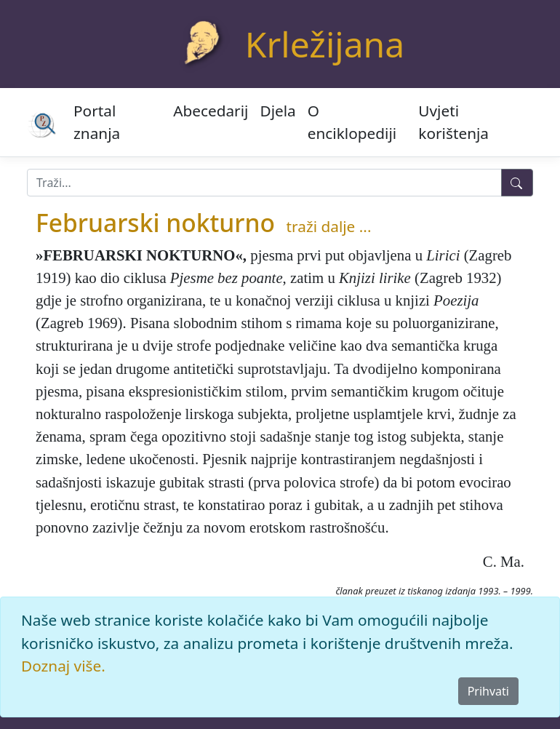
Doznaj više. (63, 666)
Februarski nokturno (155, 223)
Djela (277, 111)
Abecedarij (211, 111)
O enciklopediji (352, 122)
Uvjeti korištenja (453, 122)
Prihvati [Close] (488, 691)
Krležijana (325, 44)
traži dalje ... (329, 226)
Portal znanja (97, 122)
